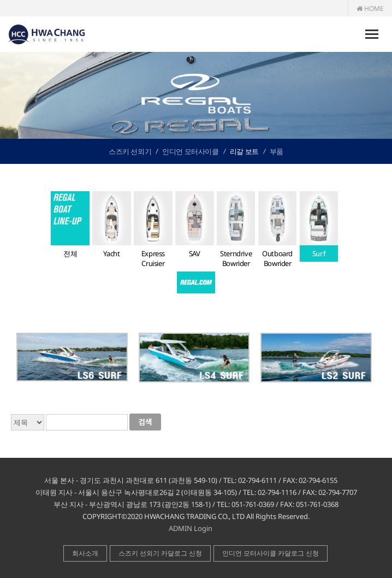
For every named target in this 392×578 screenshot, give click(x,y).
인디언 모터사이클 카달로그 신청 (271, 553)
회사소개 (85, 553)
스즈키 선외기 (130, 151)
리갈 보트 (244, 151)
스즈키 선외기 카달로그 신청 (160, 553)
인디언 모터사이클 (190, 151)
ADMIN (180, 528)
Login (203, 528)
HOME (370, 8)
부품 (277, 151)
